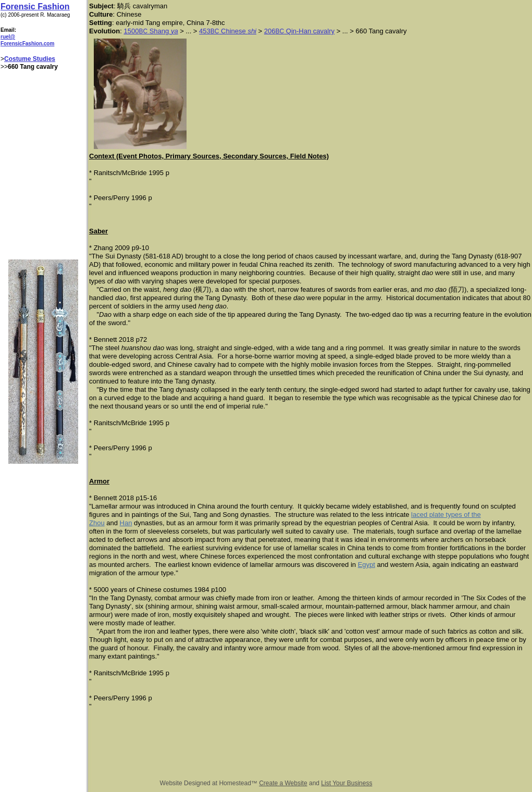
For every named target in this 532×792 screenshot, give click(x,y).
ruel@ (8, 37)
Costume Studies (30, 59)
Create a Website (283, 783)
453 (205, 31)
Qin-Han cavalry (309, 31)
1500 (131, 31)
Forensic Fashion (35, 7)
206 (270, 31)
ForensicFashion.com (27, 44)
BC (143, 31)
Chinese (233, 31)
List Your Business (347, 783)
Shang (159, 31)
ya (175, 31)
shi (252, 31)
